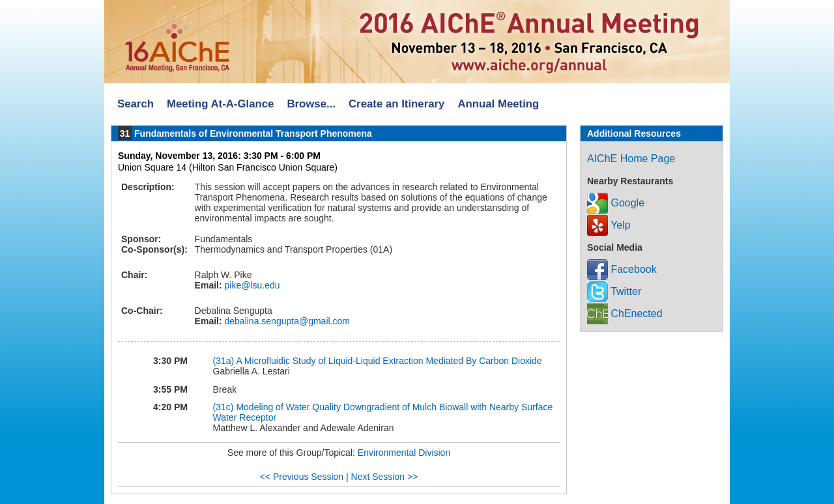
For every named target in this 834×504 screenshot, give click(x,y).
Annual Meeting (498, 104)
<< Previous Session (302, 477)
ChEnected (625, 314)
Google (616, 203)
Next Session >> (385, 477)
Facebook (622, 269)
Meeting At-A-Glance (220, 104)
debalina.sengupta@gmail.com (286, 321)
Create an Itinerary (396, 104)
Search (136, 104)
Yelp (609, 225)
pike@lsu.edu (251, 285)
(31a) (224, 361)
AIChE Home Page (631, 159)
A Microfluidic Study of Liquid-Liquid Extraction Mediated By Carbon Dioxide (389, 361)
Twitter (614, 291)
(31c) (223, 407)
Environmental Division (404, 453)
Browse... (311, 104)
